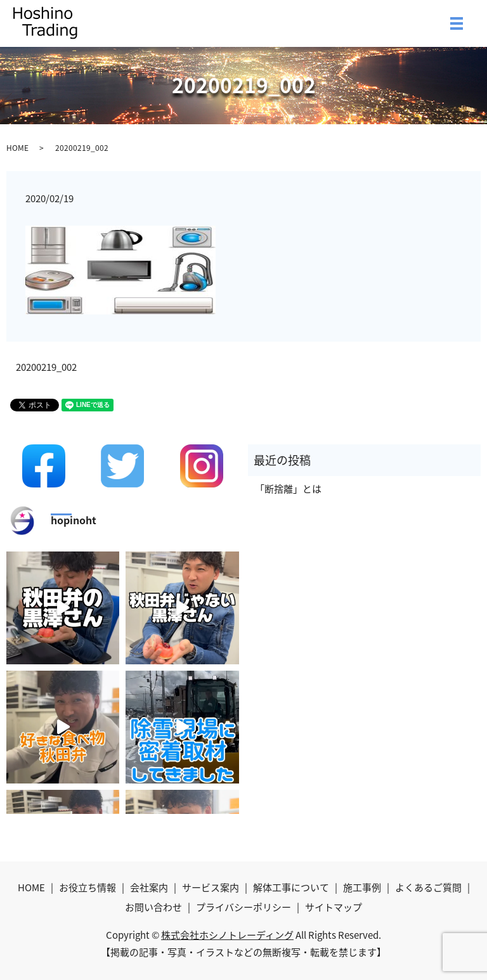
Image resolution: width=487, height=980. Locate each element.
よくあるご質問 (428, 887)
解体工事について (291, 887)
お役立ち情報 (88, 887)
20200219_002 (46, 367)
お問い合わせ (153, 907)
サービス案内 (211, 887)
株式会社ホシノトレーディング (227, 935)
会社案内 (149, 887)
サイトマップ (334, 907)
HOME (17, 148)
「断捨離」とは (288, 489)
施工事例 (362, 887)
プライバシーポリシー (243, 907)
